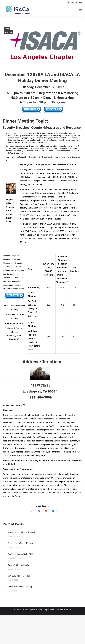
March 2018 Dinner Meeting (20, 587)
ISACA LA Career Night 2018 (20, 554)
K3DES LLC (73, 170)
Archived (9, 32)
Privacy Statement (64, 610)
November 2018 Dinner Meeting (21, 532)
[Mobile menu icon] (81, 10)
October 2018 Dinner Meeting (20, 543)
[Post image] (4, 532)
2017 (7, 28)
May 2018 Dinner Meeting (19, 576)
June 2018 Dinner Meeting (19, 565)
